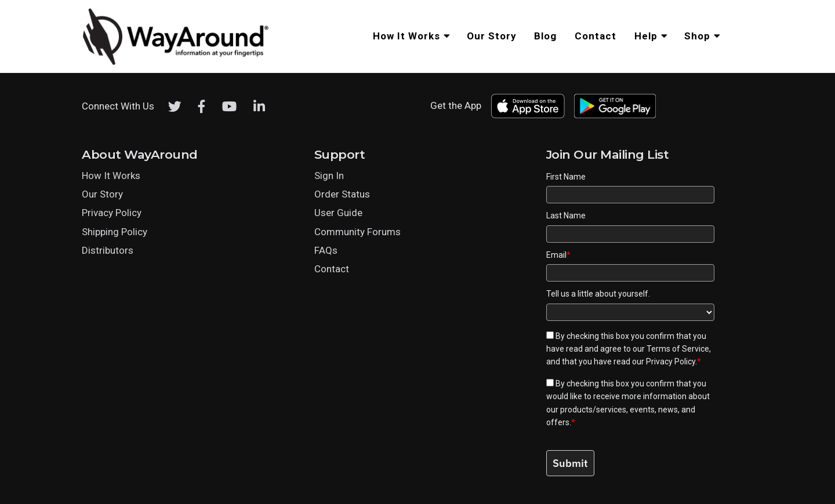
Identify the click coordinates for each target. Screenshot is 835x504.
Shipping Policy (115, 232)
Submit (570, 463)
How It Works (111, 176)
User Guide (338, 213)
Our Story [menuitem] (492, 36)
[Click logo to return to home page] (177, 63)
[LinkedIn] (259, 107)
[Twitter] (175, 107)
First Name (566, 177)
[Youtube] (229, 107)
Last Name (566, 216)
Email (558, 255)
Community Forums (357, 232)
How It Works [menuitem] (406, 36)
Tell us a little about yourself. (598, 294)
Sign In (329, 176)
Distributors (108, 250)
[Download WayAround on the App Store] (528, 106)
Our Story (102, 194)
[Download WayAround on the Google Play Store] (615, 106)
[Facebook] (202, 107)
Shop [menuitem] (697, 36)
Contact (332, 269)
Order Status (342, 194)
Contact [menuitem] (596, 36)
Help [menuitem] (646, 36)
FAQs (326, 250)
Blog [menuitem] (545, 36)
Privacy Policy (112, 213)
